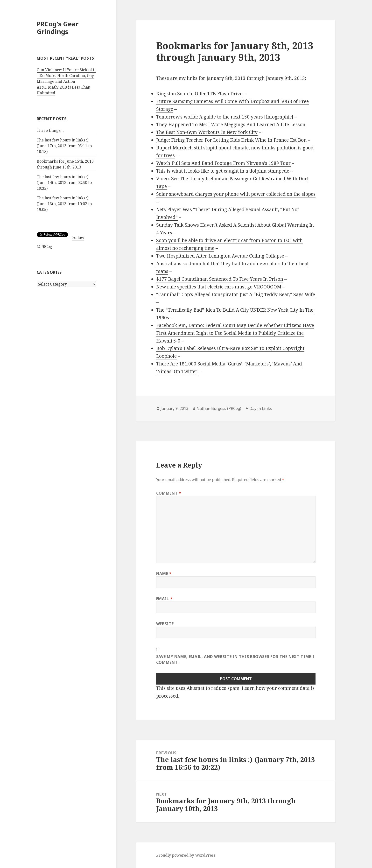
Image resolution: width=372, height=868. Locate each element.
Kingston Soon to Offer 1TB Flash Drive (199, 94)
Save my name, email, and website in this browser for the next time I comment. (235, 659)
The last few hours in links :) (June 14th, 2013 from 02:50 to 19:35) (64, 182)
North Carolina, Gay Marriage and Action (65, 78)
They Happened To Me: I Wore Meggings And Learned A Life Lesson (231, 125)
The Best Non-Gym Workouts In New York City (207, 132)
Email (164, 599)
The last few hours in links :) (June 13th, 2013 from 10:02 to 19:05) (64, 204)
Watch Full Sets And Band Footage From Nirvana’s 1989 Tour (223, 163)
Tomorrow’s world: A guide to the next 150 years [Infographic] (225, 117)
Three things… (50, 130)
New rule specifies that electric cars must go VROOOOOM (219, 287)
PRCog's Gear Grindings (58, 28)
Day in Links (261, 408)
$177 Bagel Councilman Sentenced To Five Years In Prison (220, 279)
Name (164, 574)
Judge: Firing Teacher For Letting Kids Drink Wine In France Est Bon (231, 140)
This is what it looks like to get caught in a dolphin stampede (223, 171)
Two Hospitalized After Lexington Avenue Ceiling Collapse (220, 256)
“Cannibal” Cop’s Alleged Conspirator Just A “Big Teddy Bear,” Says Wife (236, 294)
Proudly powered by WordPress (186, 855)
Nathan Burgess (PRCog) (219, 408)
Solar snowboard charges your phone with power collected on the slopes (236, 194)
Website (165, 624)
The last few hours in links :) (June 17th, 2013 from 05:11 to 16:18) (64, 146)
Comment (169, 493)
